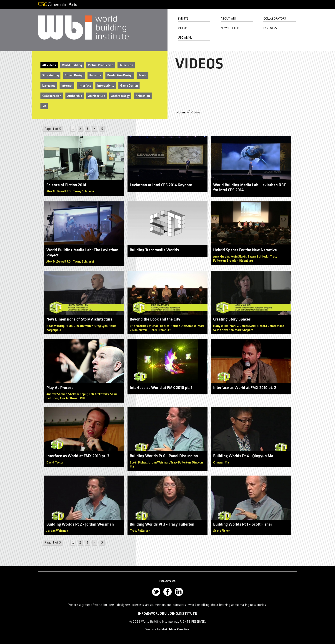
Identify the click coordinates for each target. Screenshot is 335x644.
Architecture (97, 96)
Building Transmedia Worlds (154, 250)
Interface (85, 86)
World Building (72, 65)
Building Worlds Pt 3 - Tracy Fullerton (162, 524)
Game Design (129, 86)
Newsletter (230, 28)
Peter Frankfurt (160, 330)
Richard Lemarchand (271, 326)
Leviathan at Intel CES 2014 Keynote (161, 185)
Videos (183, 28)
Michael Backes (159, 326)
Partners (270, 28)
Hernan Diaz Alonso (184, 326)
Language (49, 86)
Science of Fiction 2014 (66, 185)
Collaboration (52, 96)
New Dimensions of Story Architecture (79, 319)
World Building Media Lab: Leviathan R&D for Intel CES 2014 (250, 188)
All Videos (49, 65)
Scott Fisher (138, 462)
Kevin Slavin (238, 257)
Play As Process (60, 388)
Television (126, 65)
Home (181, 112)
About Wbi (228, 19)
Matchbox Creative (175, 629)
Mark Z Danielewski (243, 326)
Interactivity (106, 86)
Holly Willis (221, 326)
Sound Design (74, 75)
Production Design (120, 75)
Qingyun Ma (221, 462)
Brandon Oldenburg (240, 261)
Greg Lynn (101, 326)
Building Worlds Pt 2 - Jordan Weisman (80, 524)
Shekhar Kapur (78, 394)
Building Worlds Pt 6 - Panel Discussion (164, 456)
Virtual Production (101, 65)
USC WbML (185, 38)
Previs (142, 75)
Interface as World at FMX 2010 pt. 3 (78, 456)
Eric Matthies (139, 326)
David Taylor (55, 462)
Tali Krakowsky (99, 394)
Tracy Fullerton (180, 462)
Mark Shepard (244, 330)
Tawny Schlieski (83, 191)
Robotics (95, 75)
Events (183, 19)
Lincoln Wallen (83, 326)
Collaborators (275, 19)
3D (44, 106)
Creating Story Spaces (232, 319)
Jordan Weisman (158, 462)
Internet (67, 86)
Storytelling (50, 75)
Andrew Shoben (57, 394)
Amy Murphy (221, 257)
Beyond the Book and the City (155, 319)
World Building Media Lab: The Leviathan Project (82, 253)
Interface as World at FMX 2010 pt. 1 (161, 388)
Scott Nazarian (223, 330)
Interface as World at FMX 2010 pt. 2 (245, 388)
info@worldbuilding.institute (167, 613)
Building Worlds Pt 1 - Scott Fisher (243, 524)
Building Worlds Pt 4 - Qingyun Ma (243, 456)
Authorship (75, 96)
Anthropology (120, 96)
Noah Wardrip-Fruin (59, 326)
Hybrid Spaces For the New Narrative (245, 250)
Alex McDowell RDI (59, 191)
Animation (143, 96)
